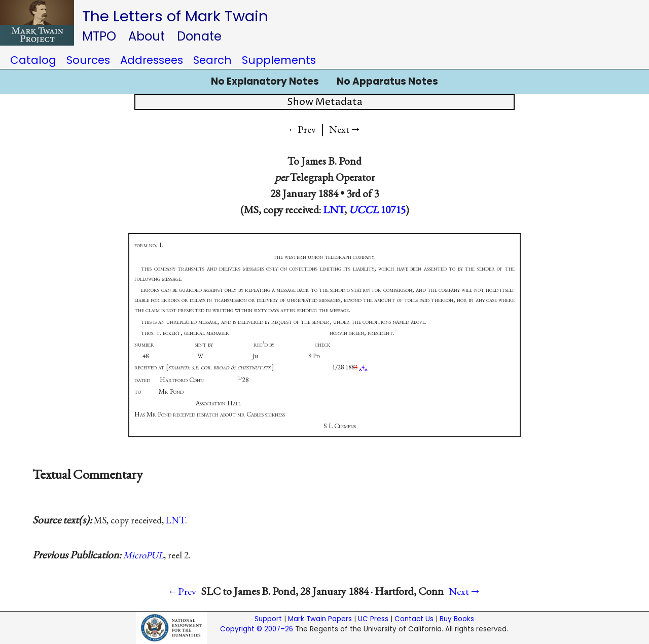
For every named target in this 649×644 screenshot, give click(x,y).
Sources (88, 60)
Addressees (152, 60)
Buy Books (457, 619)
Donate (199, 36)
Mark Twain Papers (320, 619)
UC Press (373, 619)
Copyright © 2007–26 (257, 629)
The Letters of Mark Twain (175, 16)
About (147, 36)
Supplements (279, 60)
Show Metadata (325, 102)
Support (268, 619)
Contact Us (414, 619)
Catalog (33, 60)
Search (212, 60)
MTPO (99, 36)
